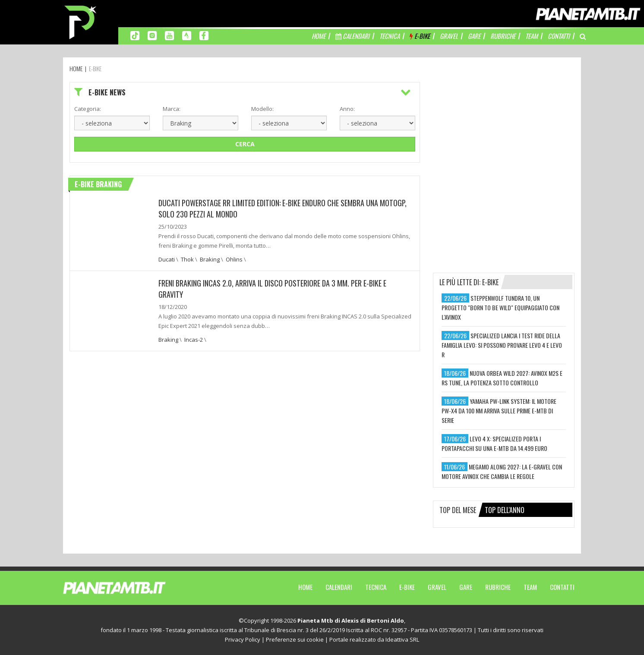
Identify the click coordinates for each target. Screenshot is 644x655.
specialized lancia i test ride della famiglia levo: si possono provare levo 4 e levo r (502, 345)
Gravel (437, 587)
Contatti (562, 587)
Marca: (172, 109)
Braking (210, 259)
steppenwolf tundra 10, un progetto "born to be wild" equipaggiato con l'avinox (500, 307)
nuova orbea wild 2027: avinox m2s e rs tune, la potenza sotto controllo (502, 378)
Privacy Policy (243, 639)
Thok (187, 259)
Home (305, 587)
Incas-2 (194, 340)
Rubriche (498, 587)
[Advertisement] (504, 136)
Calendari (339, 587)
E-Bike (407, 587)
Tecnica (376, 587)
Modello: (262, 109)
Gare (466, 587)
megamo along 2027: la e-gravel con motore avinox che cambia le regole (502, 471)
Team (530, 587)
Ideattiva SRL (402, 639)
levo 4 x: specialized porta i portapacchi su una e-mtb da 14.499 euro (494, 443)
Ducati (167, 259)
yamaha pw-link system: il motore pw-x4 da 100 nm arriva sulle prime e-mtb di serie (499, 411)
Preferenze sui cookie (295, 639)
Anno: (347, 109)
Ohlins (234, 259)
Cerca (245, 144)
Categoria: (88, 109)
